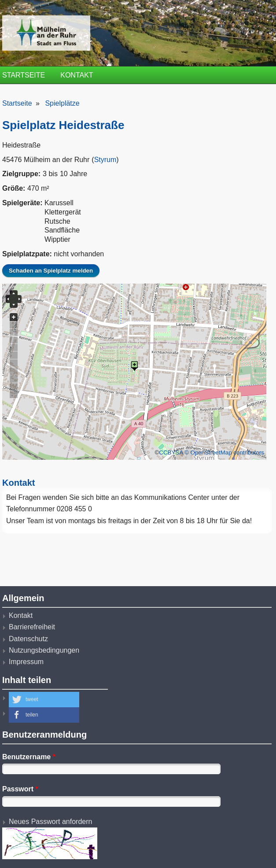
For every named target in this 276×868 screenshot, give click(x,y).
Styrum (105, 160)
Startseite (24, 75)
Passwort (20, 789)
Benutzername (29, 757)
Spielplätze (62, 103)
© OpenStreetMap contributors (224, 452)
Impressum (26, 662)
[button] (44, 700)
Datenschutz (28, 639)
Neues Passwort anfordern (50, 822)
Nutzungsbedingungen (44, 650)
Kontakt (77, 75)
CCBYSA (171, 452)
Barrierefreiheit (32, 627)
